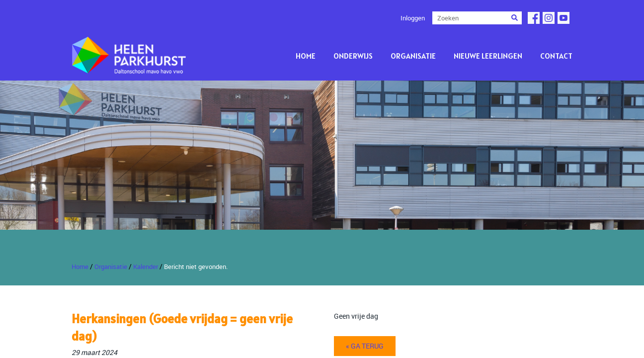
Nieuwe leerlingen (488, 56)
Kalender (146, 267)
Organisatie (413, 56)
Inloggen (413, 18)
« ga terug (365, 346)
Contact (556, 56)
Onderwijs (353, 56)
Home (306, 56)
